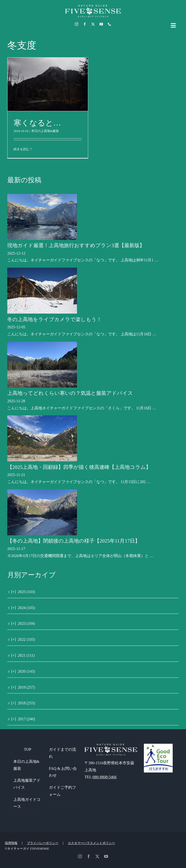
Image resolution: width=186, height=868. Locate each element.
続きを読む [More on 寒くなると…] (21, 149)
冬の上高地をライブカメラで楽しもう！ (54, 319)
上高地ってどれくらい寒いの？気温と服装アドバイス (70, 393)
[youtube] (101, 24)
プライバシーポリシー (43, 843)
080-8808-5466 (105, 777)
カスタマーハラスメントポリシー (91, 843)
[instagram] (77, 24)
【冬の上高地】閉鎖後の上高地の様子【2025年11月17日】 (74, 541)
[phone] (109, 24)
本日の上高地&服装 (45, 131)
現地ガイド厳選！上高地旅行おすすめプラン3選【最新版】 (76, 245)
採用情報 (11, 843)
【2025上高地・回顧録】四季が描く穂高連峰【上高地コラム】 (79, 467)
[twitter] (93, 24)
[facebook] (85, 24)
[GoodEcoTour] (158, 746)
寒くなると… (37, 123)
